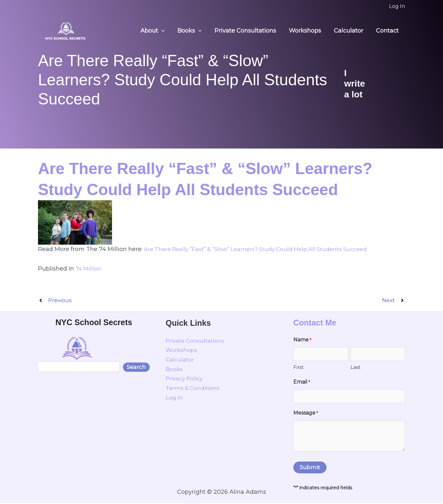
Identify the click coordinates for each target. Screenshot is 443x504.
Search (136, 368)
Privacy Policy (186, 379)
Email (302, 383)
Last (355, 368)
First (298, 368)
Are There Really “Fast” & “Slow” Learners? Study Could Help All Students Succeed (261, 249)
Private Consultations (250, 31)
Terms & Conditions (194, 389)
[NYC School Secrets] (65, 30)
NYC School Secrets (94, 323)
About (160, 31)
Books (195, 31)
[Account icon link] (397, 6)
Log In (174, 398)
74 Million (90, 269)
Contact (388, 31)
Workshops (308, 31)
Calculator (350, 31)
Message (306, 414)
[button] (168, 31)
